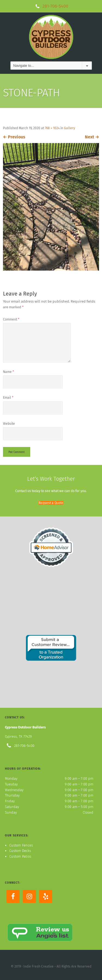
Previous (14, 137)
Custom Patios (20, 856)
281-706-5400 (55, 6)
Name (8, 372)
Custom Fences (21, 845)
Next (92, 137)
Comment (11, 319)
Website (9, 424)
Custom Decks (20, 851)
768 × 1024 (52, 128)
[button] (51, 503)
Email (8, 398)
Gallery (69, 128)
